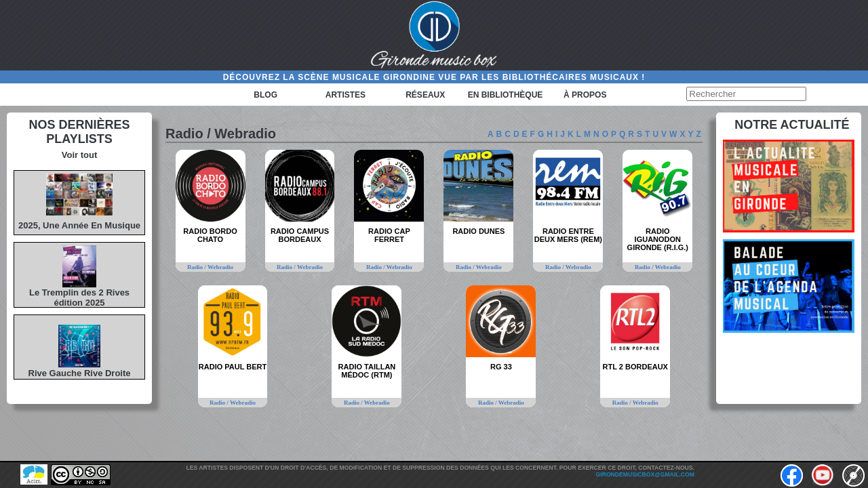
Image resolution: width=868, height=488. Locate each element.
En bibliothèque (506, 95)
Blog (265, 95)
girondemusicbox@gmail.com (645, 474)
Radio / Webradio (210, 267)
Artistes (346, 95)
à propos (585, 95)
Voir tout (79, 155)
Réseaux (425, 95)
